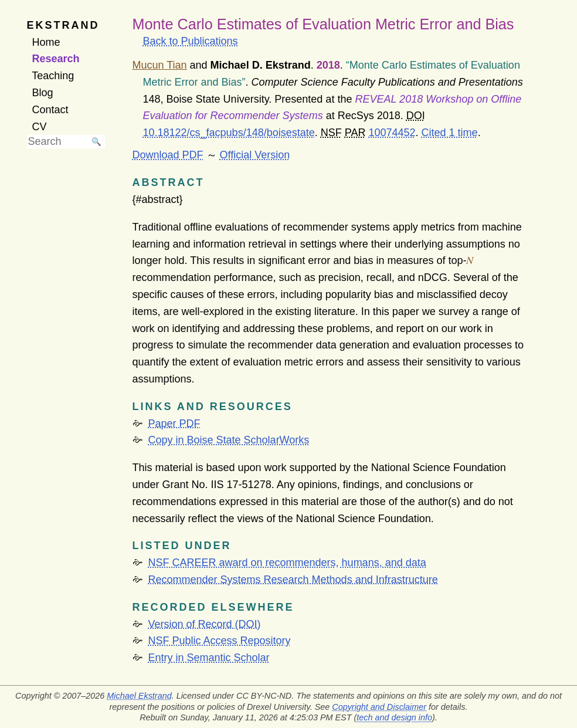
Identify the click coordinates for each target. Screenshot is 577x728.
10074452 (392, 133)
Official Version (255, 155)
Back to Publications (191, 41)
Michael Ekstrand (139, 696)
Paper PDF (174, 424)
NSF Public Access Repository (220, 641)
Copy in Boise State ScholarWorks (229, 440)
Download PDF (168, 155)
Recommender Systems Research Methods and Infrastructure (293, 580)
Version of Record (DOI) (205, 624)
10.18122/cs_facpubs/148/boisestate (229, 133)
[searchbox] (57, 142)
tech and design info (394, 717)
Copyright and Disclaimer (379, 707)
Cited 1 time (450, 133)
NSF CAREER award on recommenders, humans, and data (287, 563)
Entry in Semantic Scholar (209, 658)
